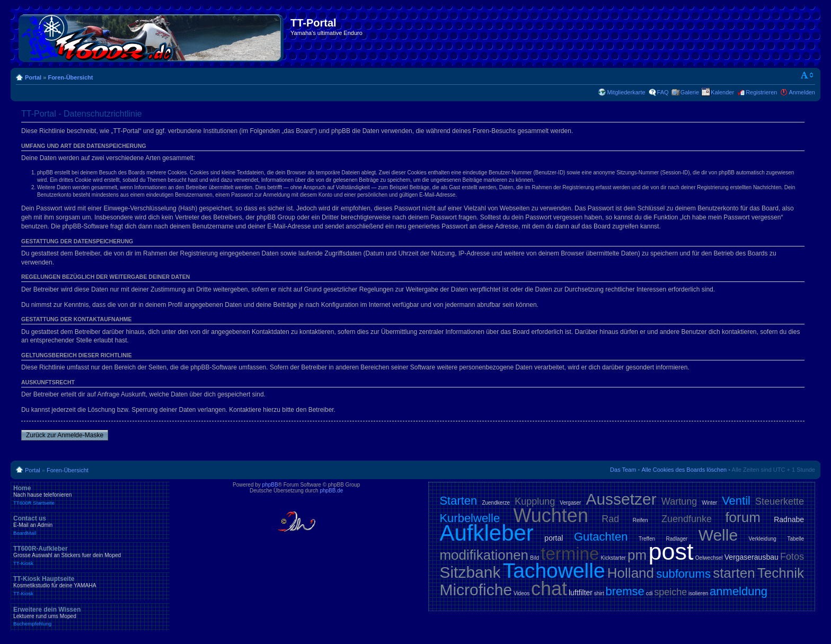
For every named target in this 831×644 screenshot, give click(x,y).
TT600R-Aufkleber (90, 555)
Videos (521, 593)
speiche (670, 592)
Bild (534, 558)
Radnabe (789, 519)
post (671, 552)
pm (637, 555)
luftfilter (581, 593)
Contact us (90, 525)
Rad (610, 519)
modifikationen (484, 555)
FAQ (663, 92)
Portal (33, 77)
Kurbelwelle (470, 518)
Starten (458, 501)
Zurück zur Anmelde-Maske (65, 435)
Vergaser (570, 503)
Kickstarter (613, 558)
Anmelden (802, 92)
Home (90, 495)
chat (549, 589)
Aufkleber (486, 533)
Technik (781, 573)
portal (554, 538)
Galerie (690, 92)
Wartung (679, 501)
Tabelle (795, 539)
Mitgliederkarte (626, 92)
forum (742, 517)
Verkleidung (763, 539)
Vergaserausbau (752, 557)
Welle (718, 535)
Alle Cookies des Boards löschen (684, 470)
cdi (649, 593)
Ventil (736, 501)
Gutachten (601, 537)
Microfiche (476, 590)
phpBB (270, 485)
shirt (599, 593)
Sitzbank (470, 572)
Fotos (792, 557)
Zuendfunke (687, 519)
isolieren (698, 593)
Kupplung (535, 501)
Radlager (677, 539)
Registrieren (761, 92)
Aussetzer (621, 499)
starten (734, 573)
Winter (709, 503)
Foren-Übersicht (70, 77)
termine (570, 554)
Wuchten (551, 515)
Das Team (623, 470)
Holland (631, 573)
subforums (683, 574)
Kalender (722, 92)
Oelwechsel (709, 558)
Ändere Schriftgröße (807, 75)
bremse (625, 591)
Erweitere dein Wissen (90, 616)
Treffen (647, 539)
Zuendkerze (496, 503)
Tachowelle (554, 571)
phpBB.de (331, 491)
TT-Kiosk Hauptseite (90, 586)
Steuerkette (780, 501)
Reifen (640, 520)
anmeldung (739, 591)
